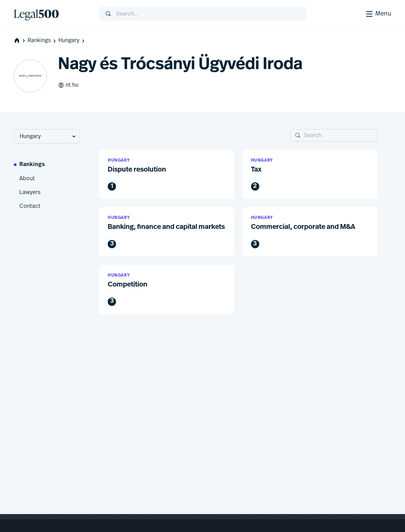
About (27, 178)
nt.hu (68, 85)
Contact (30, 206)
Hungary (72, 41)
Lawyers (30, 192)
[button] (167, 175)
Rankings (42, 41)
